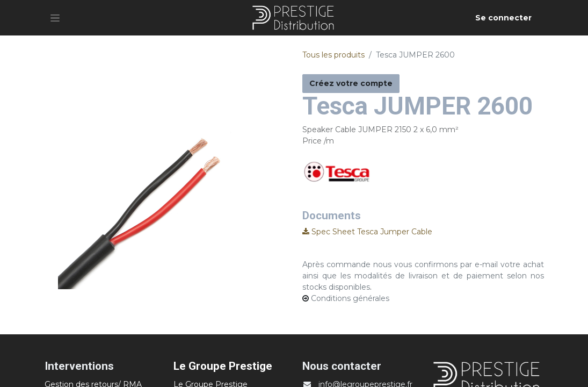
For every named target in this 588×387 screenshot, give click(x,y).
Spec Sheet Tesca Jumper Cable (367, 232)
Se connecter (503, 18)
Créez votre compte (351, 83)
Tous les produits (333, 55)
